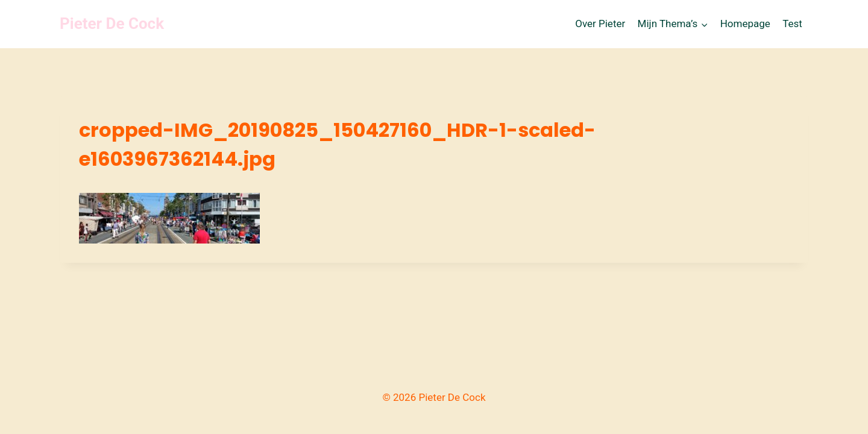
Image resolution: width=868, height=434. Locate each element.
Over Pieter (600, 24)
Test (792, 24)
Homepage (745, 24)
